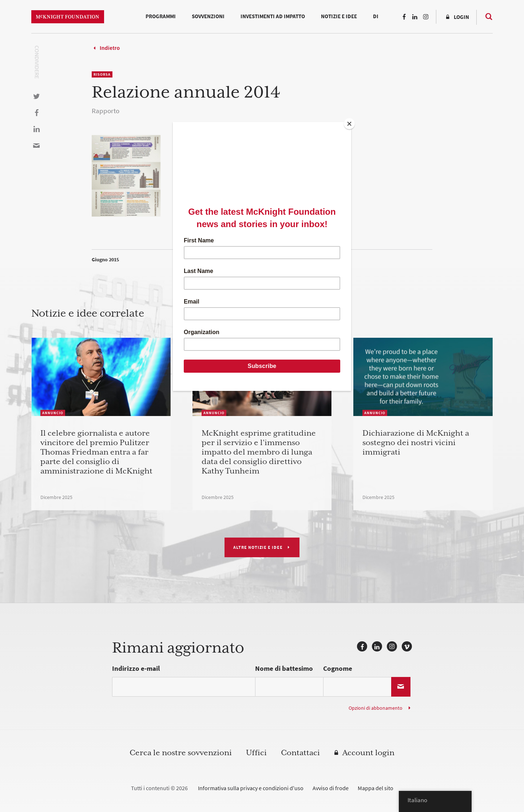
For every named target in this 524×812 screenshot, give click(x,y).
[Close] (349, 124)
